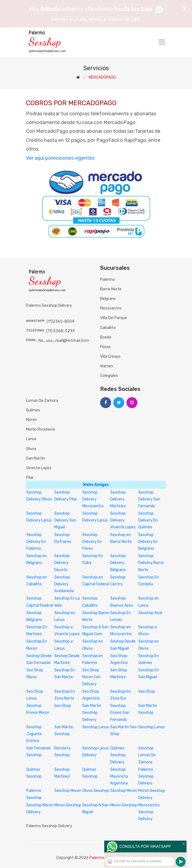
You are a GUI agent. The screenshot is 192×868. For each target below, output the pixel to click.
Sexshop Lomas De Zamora (147, 755)
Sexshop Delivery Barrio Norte (151, 563)
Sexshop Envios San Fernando (120, 713)
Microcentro (111, 308)
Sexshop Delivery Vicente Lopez (123, 520)
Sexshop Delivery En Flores (92, 542)
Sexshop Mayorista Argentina (119, 776)
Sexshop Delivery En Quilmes (148, 520)
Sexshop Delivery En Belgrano (148, 542)
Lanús (31, 439)
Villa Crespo (110, 356)
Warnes (107, 366)
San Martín (36, 458)
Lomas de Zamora (42, 401)
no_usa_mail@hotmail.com (64, 341)
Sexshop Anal (150, 613)
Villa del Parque (114, 318)
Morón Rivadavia (40, 429)
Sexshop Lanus (96, 727)
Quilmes (33, 410)
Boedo (106, 337)
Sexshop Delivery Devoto (62, 563)
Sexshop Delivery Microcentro (93, 499)
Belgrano (108, 299)
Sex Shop (147, 691)
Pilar (30, 478)
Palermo (108, 280)
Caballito (108, 328)
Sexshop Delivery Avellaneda (64, 584)
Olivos (31, 449)
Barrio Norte (111, 289)
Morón (31, 420)
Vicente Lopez (39, 468)
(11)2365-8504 (60, 321)
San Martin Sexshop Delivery (92, 713)
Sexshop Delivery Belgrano (118, 563)
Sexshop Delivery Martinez (118, 499)
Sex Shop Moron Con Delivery (91, 677)
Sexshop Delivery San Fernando (149, 499)
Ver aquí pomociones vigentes (60, 158)
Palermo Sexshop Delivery (146, 776)
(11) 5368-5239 (61, 331)
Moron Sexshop (68, 805)
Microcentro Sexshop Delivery (149, 812)
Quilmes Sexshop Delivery (118, 755)
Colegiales (109, 376)
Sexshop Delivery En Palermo (36, 542)
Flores (105, 347)
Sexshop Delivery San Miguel (65, 520)
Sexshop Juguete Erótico (34, 734)
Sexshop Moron (68, 791)
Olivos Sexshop (96, 791)
